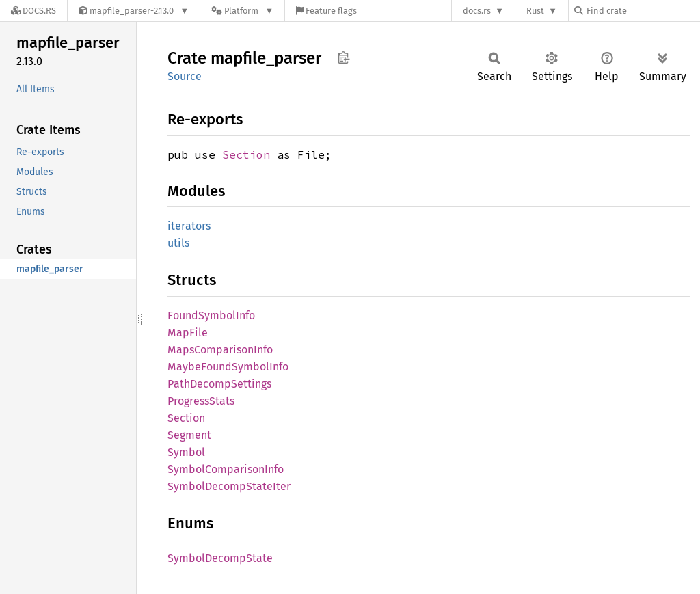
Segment (189, 435)
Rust (535, 11)
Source (185, 76)
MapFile (188, 333)
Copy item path (344, 57)
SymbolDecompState (220, 558)
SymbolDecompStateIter (229, 486)
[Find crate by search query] (643, 11)
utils (178, 243)
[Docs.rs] (33, 11)
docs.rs (477, 11)
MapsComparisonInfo (220, 350)
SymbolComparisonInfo (226, 469)
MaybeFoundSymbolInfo (228, 367)
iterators (189, 226)
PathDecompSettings (219, 384)
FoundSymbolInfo (211, 315)
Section (246, 154)
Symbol (186, 452)
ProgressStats (201, 401)
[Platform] (242, 11)
